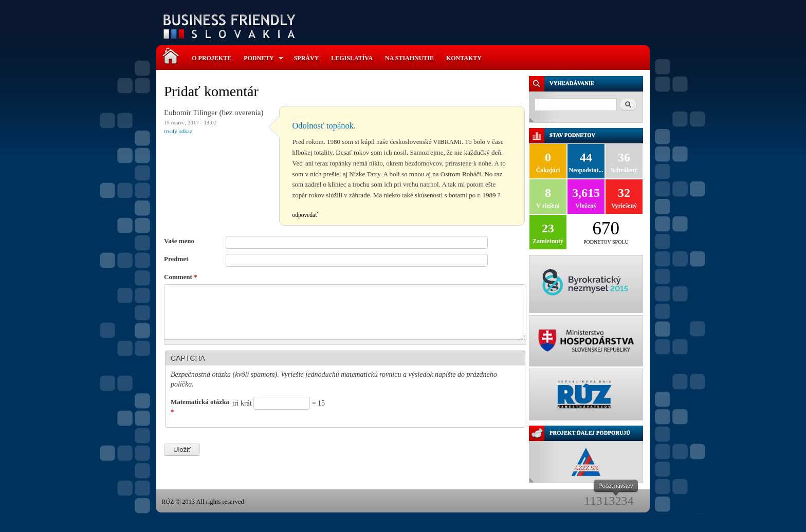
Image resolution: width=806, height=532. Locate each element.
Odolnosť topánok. (324, 126)
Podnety (260, 58)
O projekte (212, 58)
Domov (173, 51)
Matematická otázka (200, 407)
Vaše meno (179, 241)
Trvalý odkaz (178, 131)
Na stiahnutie (409, 58)
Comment (181, 277)
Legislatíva (352, 58)
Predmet (176, 259)
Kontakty (464, 58)
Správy (307, 58)
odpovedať (305, 215)
